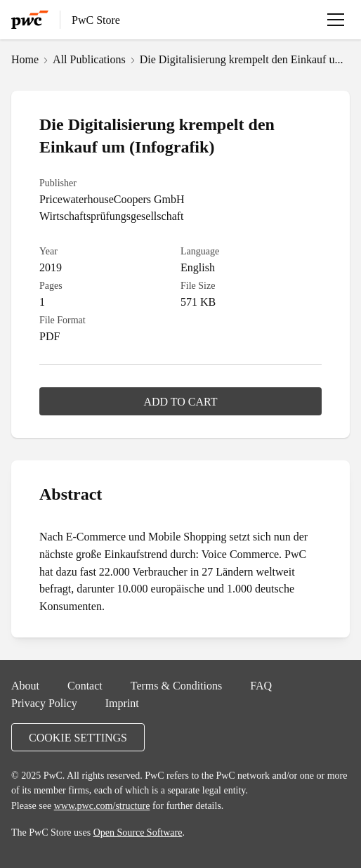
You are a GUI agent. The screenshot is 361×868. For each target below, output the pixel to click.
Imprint (122, 703)
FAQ (261, 685)
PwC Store (96, 20)
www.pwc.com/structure (102, 805)
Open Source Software (138, 832)
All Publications (89, 59)
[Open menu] (336, 20)
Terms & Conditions (176, 685)
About (25, 685)
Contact (85, 685)
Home (25, 59)
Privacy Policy (44, 703)
